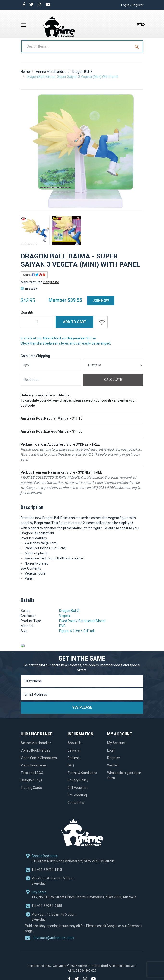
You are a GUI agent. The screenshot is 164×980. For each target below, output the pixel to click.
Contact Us (76, 807)
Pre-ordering (77, 800)
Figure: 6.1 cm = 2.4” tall (77, 636)
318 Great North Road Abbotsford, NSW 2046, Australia (73, 843)
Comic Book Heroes (35, 755)
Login (111, 755)
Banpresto (51, 287)
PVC (62, 631)
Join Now (101, 305)
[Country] (113, 370)
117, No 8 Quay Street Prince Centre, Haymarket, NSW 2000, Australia (84, 879)
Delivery (74, 755)
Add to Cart (75, 327)
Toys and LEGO (32, 778)
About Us (75, 748)
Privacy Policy (78, 785)
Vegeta (65, 621)
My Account (116, 748)
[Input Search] (77, 51)
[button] (102, 327)
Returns (74, 763)
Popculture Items (34, 770)
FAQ (71, 770)
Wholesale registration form (124, 780)
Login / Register (132, 5)
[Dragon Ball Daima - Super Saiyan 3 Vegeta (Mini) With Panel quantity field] (37, 327)
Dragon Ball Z (69, 616)
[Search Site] (137, 51)
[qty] (51, 370)
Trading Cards (31, 792)
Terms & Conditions (82, 778)
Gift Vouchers (78, 792)
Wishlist (113, 770)
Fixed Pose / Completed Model (82, 626)
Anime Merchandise (36, 748)
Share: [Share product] (34, 280)
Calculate (113, 384)
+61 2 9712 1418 (47, 852)
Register (114, 763)
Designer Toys (31, 785)
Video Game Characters (39, 763)
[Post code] (51, 384)
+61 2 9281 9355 (47, 888)
